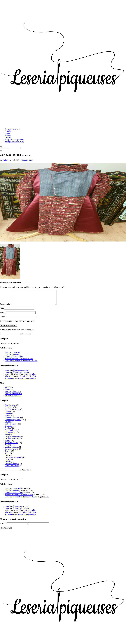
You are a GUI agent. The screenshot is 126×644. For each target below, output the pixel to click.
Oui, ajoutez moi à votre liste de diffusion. (17, 332)
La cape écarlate (30, 377)
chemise (8, 416)
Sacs (6, 456)
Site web (3, 320)
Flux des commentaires (13, 396)
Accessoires (9, 410)
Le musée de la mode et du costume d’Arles (21, 364)
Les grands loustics (12, 439)
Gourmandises (10, 433)
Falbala (6, 160)
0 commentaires (27, 160)
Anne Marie (9, 381)
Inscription (9, 390)
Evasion (8, 431)
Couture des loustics (12, 420)
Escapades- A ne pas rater (14, 139)
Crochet (8, 425)
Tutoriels (8, 137)
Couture (8, 133)
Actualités (8, 131)
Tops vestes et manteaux (14, 460)
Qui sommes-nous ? (12, 129)
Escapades (9, 429)
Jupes (7, 437)
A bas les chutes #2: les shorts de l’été (19, 361)
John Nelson (9, 379)
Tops (6, 458)
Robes (7, 454)
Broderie (8, 414)
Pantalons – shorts (11, 445)
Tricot (7, 462)
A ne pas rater (10, 408)
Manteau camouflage (13, 357)
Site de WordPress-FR (13, 399)
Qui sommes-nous (11, 452)
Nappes (7, 443)
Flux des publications (13, 394)
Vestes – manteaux (12, 469)
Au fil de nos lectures (13, 412)
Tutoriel (8, 464)
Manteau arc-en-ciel (12, 355)
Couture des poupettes (13, 422)
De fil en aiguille (11, 427)
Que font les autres (12, 450)
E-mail (3, 315)
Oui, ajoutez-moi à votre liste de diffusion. (17, 324)
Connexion (9, 392)
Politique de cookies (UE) (14, 142)
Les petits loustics (11, 441)
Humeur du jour (11, 435)
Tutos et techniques (12, 466)
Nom (2, 311)
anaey (7, 373)
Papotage (8, 448)
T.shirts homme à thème (14, 359)
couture (7, 418)
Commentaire (6, 307)
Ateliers (8, 135)
